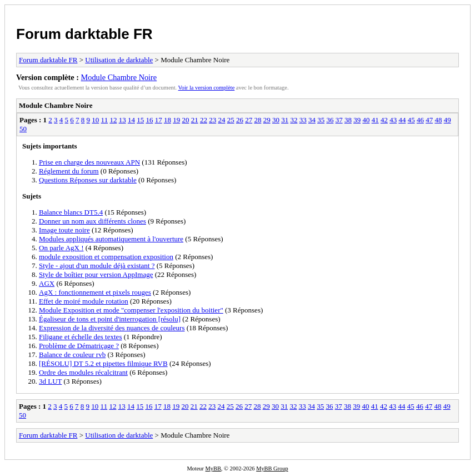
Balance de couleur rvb (72, 354)
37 (339, 120)
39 (357, 120)
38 (348, 120)
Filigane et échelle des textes (80, 337)
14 (131, 120)
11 (105, 120)
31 (285, 120)
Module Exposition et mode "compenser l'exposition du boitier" (131, 310)
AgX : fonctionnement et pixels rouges (95, 292)
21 (195, 120)
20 (185, 120)
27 (249, 120)
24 (221, 120)
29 (267, 120)
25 (231, 120)
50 (23, 129)
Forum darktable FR (84, 34)
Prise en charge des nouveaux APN (89, 162)
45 (411, 120)
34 (312, 120)
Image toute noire (64, 230)
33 (303, 120)
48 (438, 120)
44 (402, 120)
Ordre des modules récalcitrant (83, 372)
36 (330, 120)
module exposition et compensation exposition (106, 257)
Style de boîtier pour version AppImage (96, 274)
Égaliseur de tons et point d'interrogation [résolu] (110, 319)
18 (167, 120)
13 (122, 120)
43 (393, 120)
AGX (47, 283)
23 (212, 120)
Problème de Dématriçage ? (79, 346)
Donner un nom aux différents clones (92, 221)
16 (149, 120)
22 (204, 120)
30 (276, 120)
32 (294, 120)
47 (429, 120)
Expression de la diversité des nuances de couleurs (112, 328)
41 (375, 120)
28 (257, 120)
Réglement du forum (69, 171)
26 (240, 120)
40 (366, 120)
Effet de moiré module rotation (84, 301)
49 (447, 120)
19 (176, 120)
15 (140, 120)
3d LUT (50, 381)
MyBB (213, 468)
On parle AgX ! (61, 248)
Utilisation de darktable (119, 60)
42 (384, 120)
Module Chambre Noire (119, 77)
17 (159, 120)
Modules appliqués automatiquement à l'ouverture (111, 239)
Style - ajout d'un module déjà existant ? (97, 266)
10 (95, 120)
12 (113, 120)
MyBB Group (272, 468)
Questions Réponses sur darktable (88, 180)
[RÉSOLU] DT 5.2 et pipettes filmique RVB (103, 363)
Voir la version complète (207, 88)
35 (321, 120)
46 (420, 120)
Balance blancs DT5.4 (71, 212)
